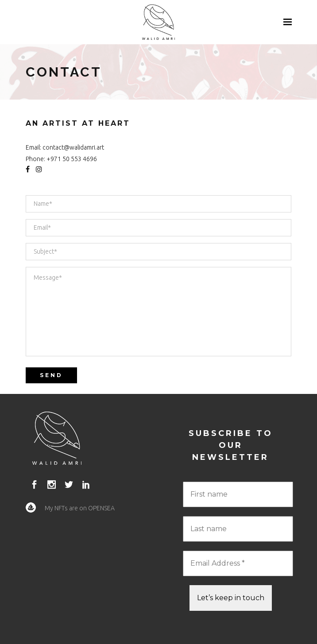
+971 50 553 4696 (72, 159)
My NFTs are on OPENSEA (80, 508)
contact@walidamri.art (73, 147)
